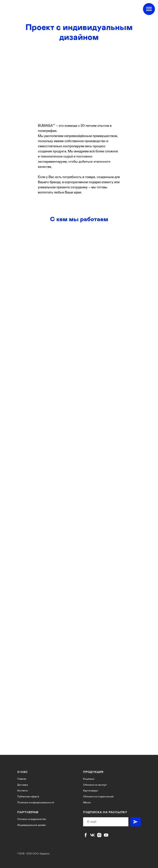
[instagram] (99, 835)
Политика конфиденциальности (36, 802)
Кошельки (89, 779)
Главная (22, 779)
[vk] (92, 835)
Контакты (23, 791)
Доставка (23, 785)
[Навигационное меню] (149, 9)
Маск (86, 802)
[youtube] (106, 835)
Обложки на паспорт (95, 785)
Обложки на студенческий (98, 797)
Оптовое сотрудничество (32, 819)
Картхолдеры (91, 791)
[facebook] (86, 835)
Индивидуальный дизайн (32, 825)
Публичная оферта (28, 797)
